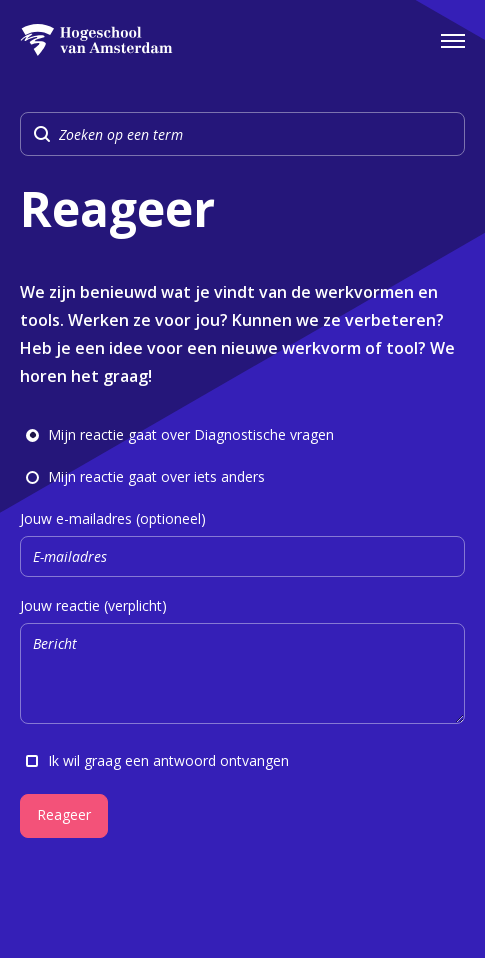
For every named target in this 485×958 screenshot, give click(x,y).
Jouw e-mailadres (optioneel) (242, 543)
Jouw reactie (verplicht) (242, 663)
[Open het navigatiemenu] (453, 40)
